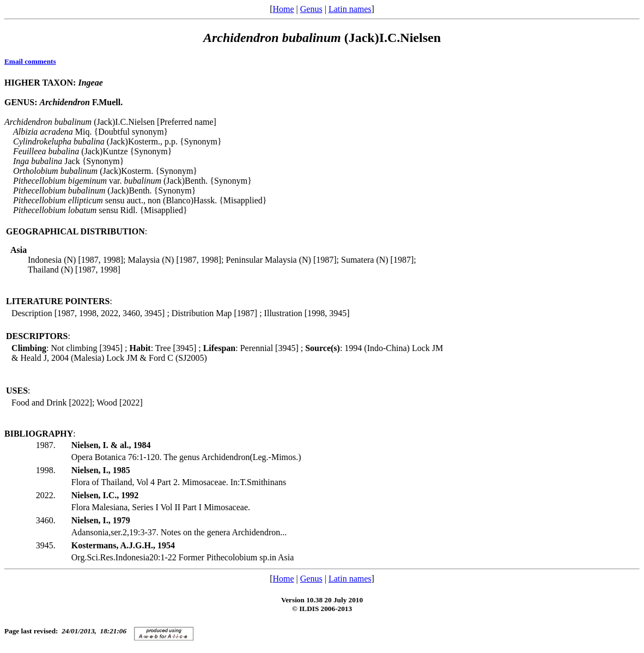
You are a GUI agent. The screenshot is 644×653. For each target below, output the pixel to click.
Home (283, 9)
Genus (311, 9)
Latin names (350, 9)
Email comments (30, 61)
